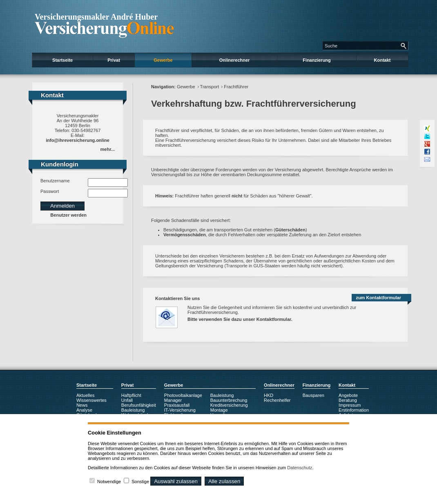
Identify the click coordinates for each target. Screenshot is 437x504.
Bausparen (313, 395)
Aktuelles (86, 395)
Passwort (50, 191)
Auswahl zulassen (176, 481)
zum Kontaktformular (378, 298)
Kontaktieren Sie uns (177, 298)
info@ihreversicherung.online (78, 140)
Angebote (348, 395)
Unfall (127, 400)
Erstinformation (354, 410)
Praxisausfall (177, 405)
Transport (210, 87)
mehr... (108, 149)
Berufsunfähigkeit (139, 405)
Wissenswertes (91, 400)
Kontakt (382, 60)
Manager (173, 400)
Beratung (348, 400)
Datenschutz (300, 468)
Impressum (350, 405)
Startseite (62, 60)
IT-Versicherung (180, 410)
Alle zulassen (224, 481)
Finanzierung (317, 60)
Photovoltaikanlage (183, 395)
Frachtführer (236, 87)
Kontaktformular (274, 319)
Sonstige (140, 482)
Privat (114, 60)
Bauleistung (133, 410)
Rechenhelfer (277, 400)
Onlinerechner (235, 60)
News (82, 405)
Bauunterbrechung (229, 400)
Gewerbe (163, 60)
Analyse (84, 410)
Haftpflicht (131, 395)
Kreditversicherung (229, 405)
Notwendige (109, 482)
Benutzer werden (68, 215)
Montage (219, 410)
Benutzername (55, 181)
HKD (269, 395)
